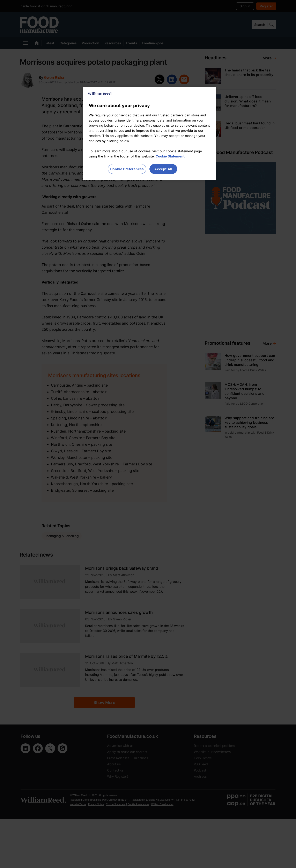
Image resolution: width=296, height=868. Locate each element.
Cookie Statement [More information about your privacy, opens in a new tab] (170, 156)
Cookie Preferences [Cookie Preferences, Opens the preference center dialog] (127, 169)
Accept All (163, 169)
